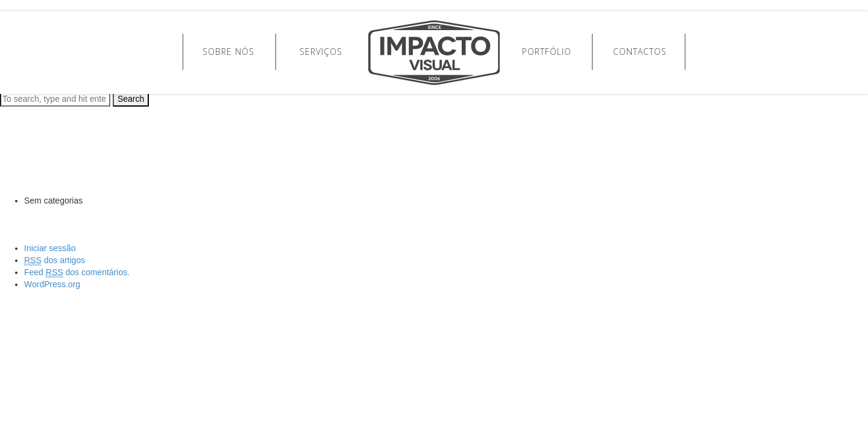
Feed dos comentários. (77, 272)
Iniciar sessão (50, 248)
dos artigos (55, 260)
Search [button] (131, 99)
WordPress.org (52, 284)
